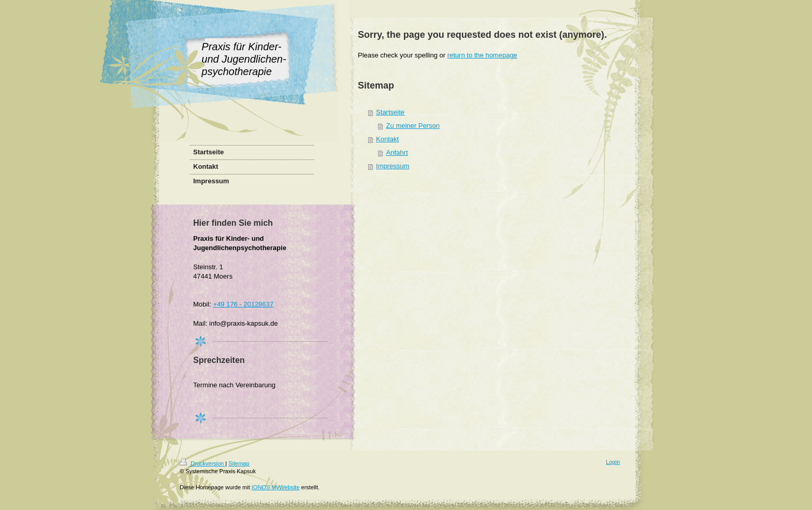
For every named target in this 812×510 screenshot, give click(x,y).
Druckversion (202, 463)
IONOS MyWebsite (276, 487)
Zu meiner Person (413, 126)
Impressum (393, 166)
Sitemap (239, 463)
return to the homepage (482, 55)
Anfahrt (397, 152)
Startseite (390, 112)
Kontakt (387, 139)
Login (613, 462)
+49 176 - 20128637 (243, 304)
